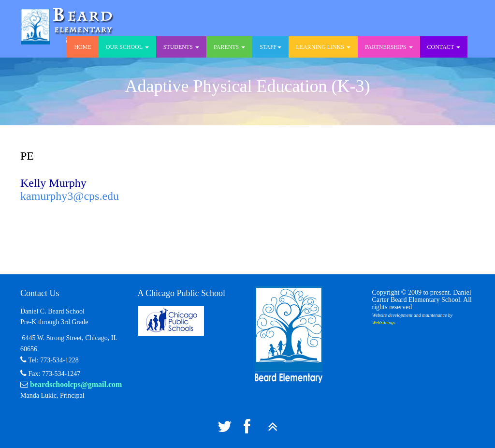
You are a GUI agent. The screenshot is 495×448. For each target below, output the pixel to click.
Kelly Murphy (53, 183)
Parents (229, 47)
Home (82, 47)
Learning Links (323, 47)
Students (181, 47)
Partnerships (389, 47)
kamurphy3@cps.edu (70, 196)
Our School (127, 47)
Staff (270, 47)
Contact (444, 47)
